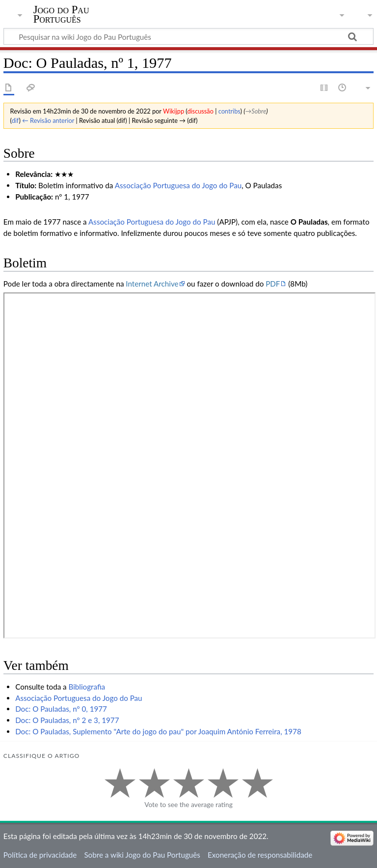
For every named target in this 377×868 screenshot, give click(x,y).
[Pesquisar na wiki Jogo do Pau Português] (188, 36)
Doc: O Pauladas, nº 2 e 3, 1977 (67, 720)
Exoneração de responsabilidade (260, 855)
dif (15, 120)
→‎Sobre (256, 111)
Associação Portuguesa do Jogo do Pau (178, 185)
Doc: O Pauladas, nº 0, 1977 (61, 709)
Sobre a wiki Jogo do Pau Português (142, 855)
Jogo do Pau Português (61, 14)
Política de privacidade (40, 855)
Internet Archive (152, 284)
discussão (200, 111)
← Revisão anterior (48, 120)
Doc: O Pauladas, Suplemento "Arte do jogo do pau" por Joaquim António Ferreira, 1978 (158, 731)
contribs (229, 111)
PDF (273, 284)
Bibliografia (87, 687)
